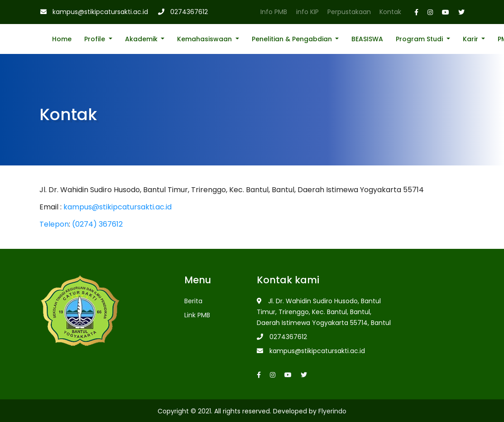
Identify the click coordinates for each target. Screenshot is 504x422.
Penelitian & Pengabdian (293, 39)
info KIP (307, 12)
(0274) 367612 (97, 224)
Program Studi (420, 39)
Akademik (142, 39)
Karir (471, 39)
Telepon (54, 224)
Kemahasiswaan (205, 39)
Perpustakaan (349, 12)
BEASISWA (367, 39)
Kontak (390, 12)
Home (62, 39)
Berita (193, 301)
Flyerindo (332, 411)
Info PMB (274, 12)
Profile (96, 39)
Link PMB (197, 315)
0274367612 (189, 12)
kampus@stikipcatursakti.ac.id (100, 12)
